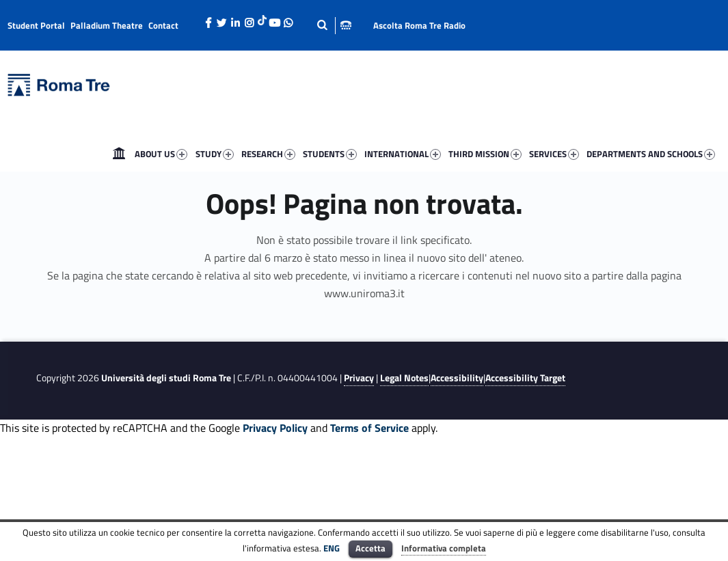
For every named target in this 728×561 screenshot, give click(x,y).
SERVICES (554, 154)
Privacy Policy (275, 428)
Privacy (359, 378)
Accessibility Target (525, 378)
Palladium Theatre (107, 25)
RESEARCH (268, 154)
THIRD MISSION (485, 154)
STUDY (215, 154)
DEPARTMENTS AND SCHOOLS (651, 154)
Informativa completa (444, 548)
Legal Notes (404, 378)
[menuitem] (119, 154)
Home (119, 154)
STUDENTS (330, 154)
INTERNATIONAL (403, 154)
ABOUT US (161, 154)
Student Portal (36, 25)
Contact (163, 25)
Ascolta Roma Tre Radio (419, 25)
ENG (332, 548)
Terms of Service (369, 428)
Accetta (370, 548)
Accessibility (457, 378)
